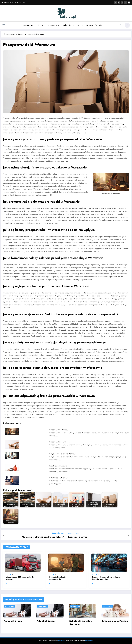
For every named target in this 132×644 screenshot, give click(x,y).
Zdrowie (99, 25)
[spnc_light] (127, 25)
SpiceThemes (89, 640)
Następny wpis (74, 533)
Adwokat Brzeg (13, 621)
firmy (122, 124)
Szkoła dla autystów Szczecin (81, 623)
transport (93, 127)
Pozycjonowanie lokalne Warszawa (63, 454)
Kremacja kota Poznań (115, 621)
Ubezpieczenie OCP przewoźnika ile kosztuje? (20, 578)
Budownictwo (29, 25)
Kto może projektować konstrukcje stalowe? (43, 537)
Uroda (72, 25)
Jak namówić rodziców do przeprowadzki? (59, 578)
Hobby (41, 25)
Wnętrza (89, 25)
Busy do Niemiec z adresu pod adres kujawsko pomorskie (106, 578)
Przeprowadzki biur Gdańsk (60, 442)
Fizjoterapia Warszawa (58, 466)
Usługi (80, 25)
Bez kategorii (10, 606)
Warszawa (116, 194)
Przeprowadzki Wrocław (59, 430)
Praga (125, 305)
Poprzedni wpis (58, 533)
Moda (64, 25)
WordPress (62, 640)
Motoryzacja (53, 25)
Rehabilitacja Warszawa (59, 478)
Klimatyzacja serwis (77, 537)
